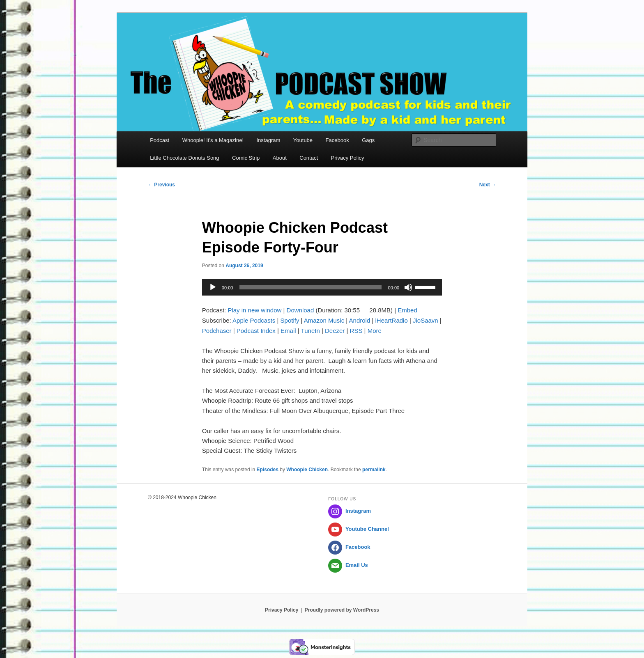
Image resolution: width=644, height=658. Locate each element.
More (375, 331)
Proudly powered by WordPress (342, 610)
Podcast (160, 140)
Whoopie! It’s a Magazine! (213, 140)
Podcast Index (256, 331)
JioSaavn (425, 320)
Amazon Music (324, 320)
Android (360, 320)
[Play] (213, 287)
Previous (161, 185)
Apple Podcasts (254, 320)
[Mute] (408, 287)
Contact (309, 158)
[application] (322, 287)
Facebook (337, 140)
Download (300, 310)
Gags (368, 140)
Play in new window (254, 310)
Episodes (268, 470)
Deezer (335, 331)
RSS (356, 331)
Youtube (303, 140)
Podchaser (217, 331)
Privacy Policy (348, 158)
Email (288, 331)
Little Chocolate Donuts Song (184, 158)
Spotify (290, 320)
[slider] (310, 287)
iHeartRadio (392, 320)
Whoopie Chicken (307, 470)
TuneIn (310, 331)
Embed (407, 310)
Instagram (269, 140)
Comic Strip (246, 158)
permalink (374, 470)
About (280, 158)
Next (488, 185)
